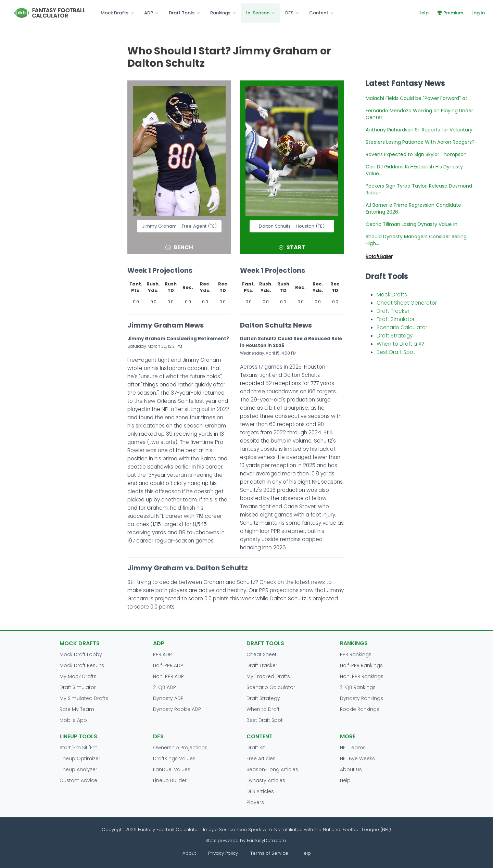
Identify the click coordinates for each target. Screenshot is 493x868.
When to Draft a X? (401, 344)
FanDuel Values (172, 769)
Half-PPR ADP (168, 665)
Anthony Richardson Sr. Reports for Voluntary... (421, 130)
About (189, 853)
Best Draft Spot (396, 352)
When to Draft (263, 709)
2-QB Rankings (358, 687)
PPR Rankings (356, 654)
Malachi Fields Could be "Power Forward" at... (418, 98)
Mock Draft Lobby (81, 654)
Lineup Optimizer (80, 758)
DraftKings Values (174, 758)
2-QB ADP (165, 687)
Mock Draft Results (82, 665)
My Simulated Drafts (84, 698)
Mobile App (73, 720)
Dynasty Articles (266, 780)
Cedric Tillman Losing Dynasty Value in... (413, 224)
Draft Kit (256, 748)
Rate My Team (77, 709)
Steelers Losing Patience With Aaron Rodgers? (420, 142)
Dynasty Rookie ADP (177, 709)
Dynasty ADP (168, 698)
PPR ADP (162, 654)
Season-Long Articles (272, 769)
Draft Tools (182, 13)
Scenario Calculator (402, 327)
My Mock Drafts (78, 676)
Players (255, 802)
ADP (149, 13)
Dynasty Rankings (362, 698)
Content (319, 13)
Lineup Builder (170, 780)
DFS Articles (260, 791)
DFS (289, 13)
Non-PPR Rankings (362, 676)
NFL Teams (353, 748)
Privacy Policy (223, 853)
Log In (478, 13)
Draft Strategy (395, 336)
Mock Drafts (115, 13)
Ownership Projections (180, 748)
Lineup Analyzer (78, 769)
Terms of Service (269, 853)
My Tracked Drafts (268, 676)
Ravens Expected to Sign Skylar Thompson (416, 154)
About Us (351, 769)
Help (424, 13)
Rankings (220, 13)
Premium (450, 13)
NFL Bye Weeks (357, 758)
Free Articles (261, 758)
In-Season (258, 13)
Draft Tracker (393, 311)
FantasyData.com (267, 840)
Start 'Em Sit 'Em (79, 748)
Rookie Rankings (360, 709)
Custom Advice (78, 780)
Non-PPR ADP (168, 676)
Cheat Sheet (262, 654)
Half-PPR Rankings (361, 665)
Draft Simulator (396, 319)
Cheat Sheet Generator (407, 303)
